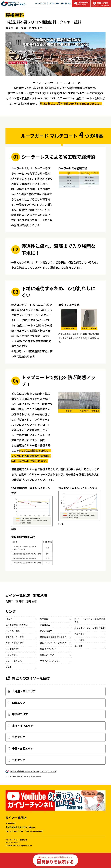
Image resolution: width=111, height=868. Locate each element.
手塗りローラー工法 (15, 637)
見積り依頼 (79, 634)
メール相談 (79, 640)
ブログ (9, 667)
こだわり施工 (46, 631)
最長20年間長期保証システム (53, 637)
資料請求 (78, 646)
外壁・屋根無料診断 (15, 643)
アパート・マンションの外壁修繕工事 (90, 621)
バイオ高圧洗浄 (13, 631)
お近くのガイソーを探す (28, 678)
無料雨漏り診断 (13, 649)
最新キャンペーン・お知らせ (53, 643)
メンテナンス (12, 655)
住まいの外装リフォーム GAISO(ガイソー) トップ (33, 771)
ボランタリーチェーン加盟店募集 (90, 628)
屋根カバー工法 (47, 655)
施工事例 (44, 619)
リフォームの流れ (14, 661)
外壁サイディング (48, 649)
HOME (9, 619)
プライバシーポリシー (50, 661)
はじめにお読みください (17, 625)
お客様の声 (45, 625)
